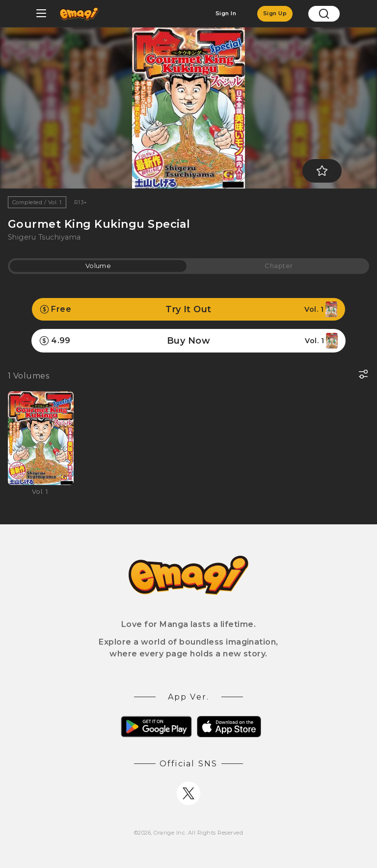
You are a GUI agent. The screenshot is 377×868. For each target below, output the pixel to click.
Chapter (279, 266)
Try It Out (188, 309)
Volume (98, 266)
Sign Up (275, 13)
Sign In (226, 13)
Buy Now (188, 341)
